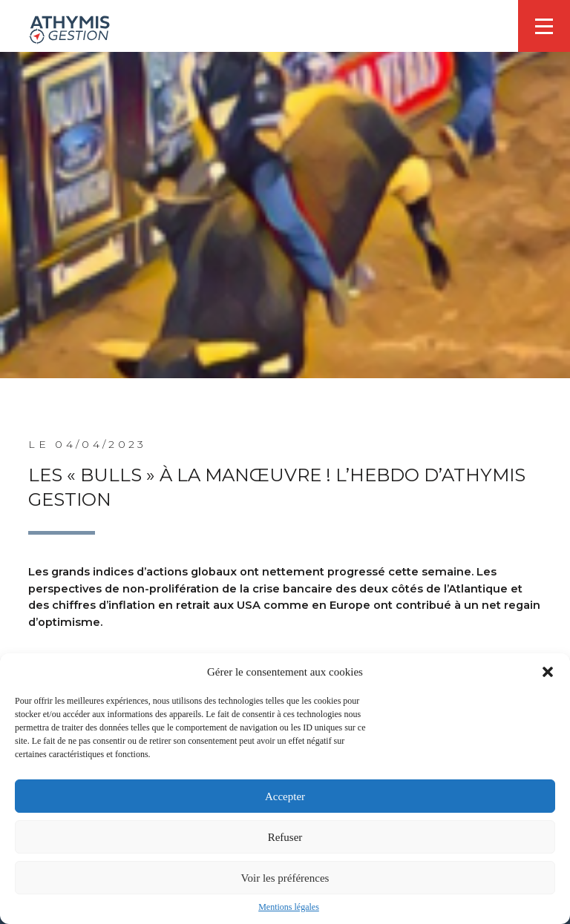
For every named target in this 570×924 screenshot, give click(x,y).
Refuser (285, 837)
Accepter (285, 796)
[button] (548, 672)
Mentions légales (289, 907)
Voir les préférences (285, 878)
